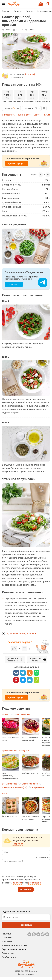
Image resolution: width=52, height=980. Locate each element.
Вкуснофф (30, 74)
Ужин (5, 794)
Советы (37, 115)
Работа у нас (8, 956)
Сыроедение (38, 787)
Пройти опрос (9, 960)
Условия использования (14, 948)
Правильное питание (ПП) (15, 787)
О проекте (7, 940)
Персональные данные (14, 952)
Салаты (29, 11)
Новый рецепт (41, 3)
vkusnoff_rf (14, 284)
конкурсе (17, 885)
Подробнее (18, 844)
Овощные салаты (23, 715)
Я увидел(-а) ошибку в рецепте (21, 633)
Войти (48, 3)
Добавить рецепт (17, 163)
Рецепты (18, 11)
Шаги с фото (24, 115)
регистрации (34, 885)
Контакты (7, 944)
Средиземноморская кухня (15, 750)
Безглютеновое (10, 784)
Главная (6, 11)
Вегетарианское (30, 784)
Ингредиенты (9, 115)
